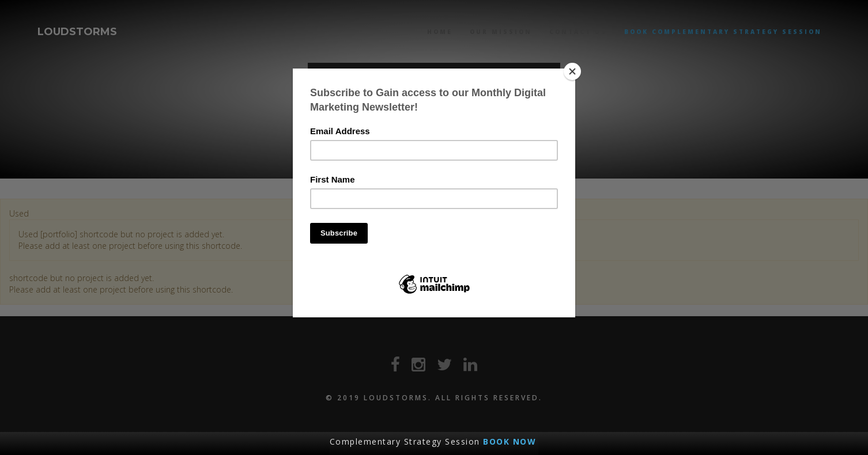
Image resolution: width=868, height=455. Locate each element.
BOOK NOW (510, 441)
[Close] (572, 71)
